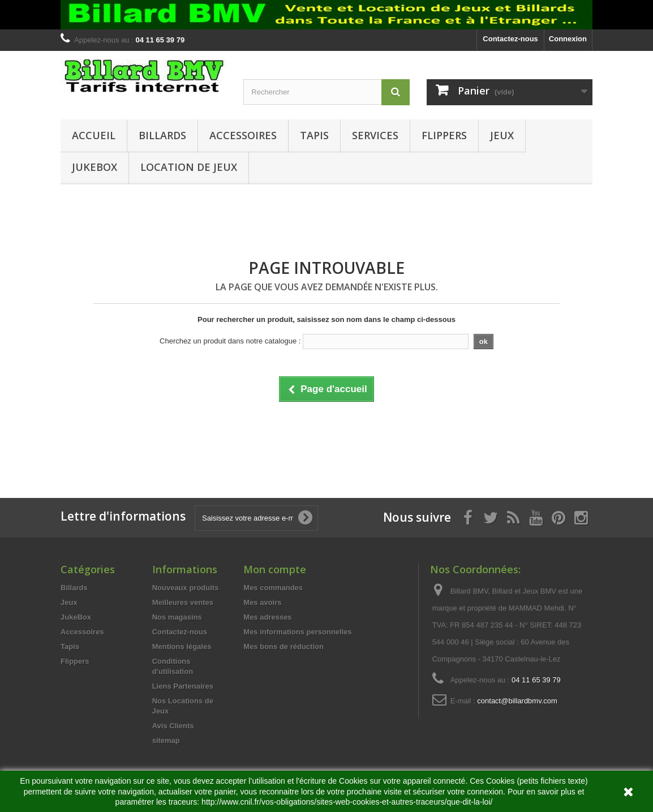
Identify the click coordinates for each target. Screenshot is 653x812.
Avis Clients (173, 726)
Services (375, 135)
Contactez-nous (510, 39)
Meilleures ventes (183, 602)
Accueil (94, 135)
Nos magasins (177, 617)
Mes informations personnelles (297, 632)
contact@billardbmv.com (517, 701)
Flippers (444, 135)
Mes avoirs (262, 602)
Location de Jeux (189, 167)
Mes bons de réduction (283, 646)
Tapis (314, 135)
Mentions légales (182, 646)
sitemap (166, 740)
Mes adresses (267, 617)
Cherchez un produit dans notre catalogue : (230, 341)
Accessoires (243, 135)
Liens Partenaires (183, 686)
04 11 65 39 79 (536, 680)
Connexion (568, 39)
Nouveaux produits (186, 588)
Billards (162, 135)
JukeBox (94, 167)
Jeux (502, 135)
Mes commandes (273, 588)
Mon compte (275, 569)
